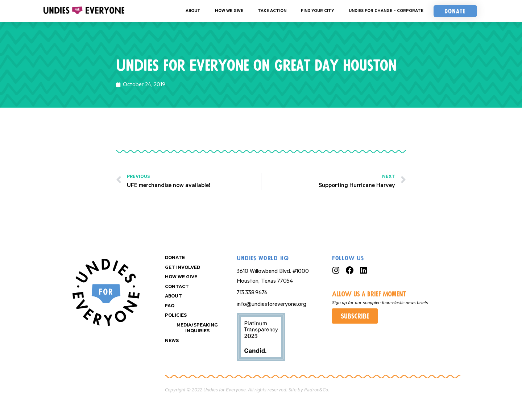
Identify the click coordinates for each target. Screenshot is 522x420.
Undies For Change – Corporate (386, 11)
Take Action (272, 11)
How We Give (229, 11)
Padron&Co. (317, 390)
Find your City (318, 11)
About (193, 11)
